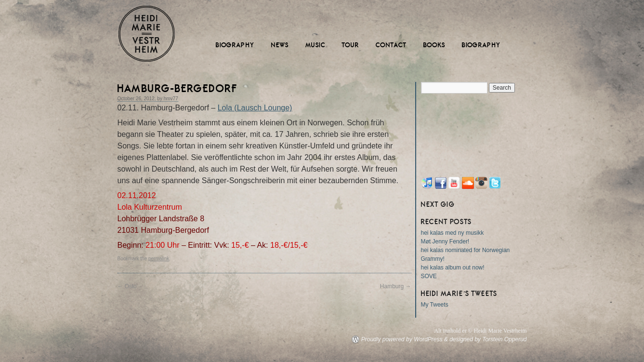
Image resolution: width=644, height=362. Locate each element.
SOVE (429, 276)
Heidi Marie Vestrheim (146, 34)
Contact (391, 45)
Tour (351, 45)
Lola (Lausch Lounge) (255, 108)
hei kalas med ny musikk (453, 233)
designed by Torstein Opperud (488, 339)
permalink (159, 259)
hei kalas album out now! (453, 268)
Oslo (127, 286)
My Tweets (435, 305)
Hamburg (396, 286)
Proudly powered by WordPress (402, 339)
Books (434, 45)
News (280, 45)
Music (315, 45)
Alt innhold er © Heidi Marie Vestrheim (480, 331)
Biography (235, 45)
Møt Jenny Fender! (445, 241)
